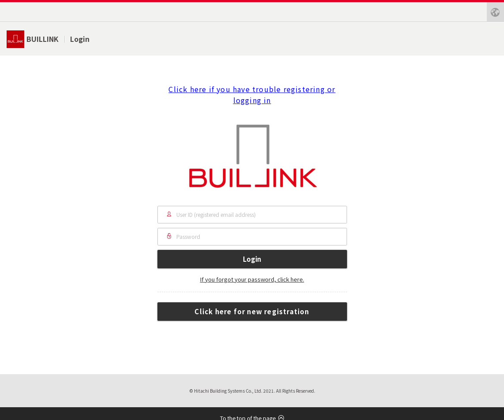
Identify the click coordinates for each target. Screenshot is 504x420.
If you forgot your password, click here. (252, 279)
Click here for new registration (252, 311)
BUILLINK (43, 39)
